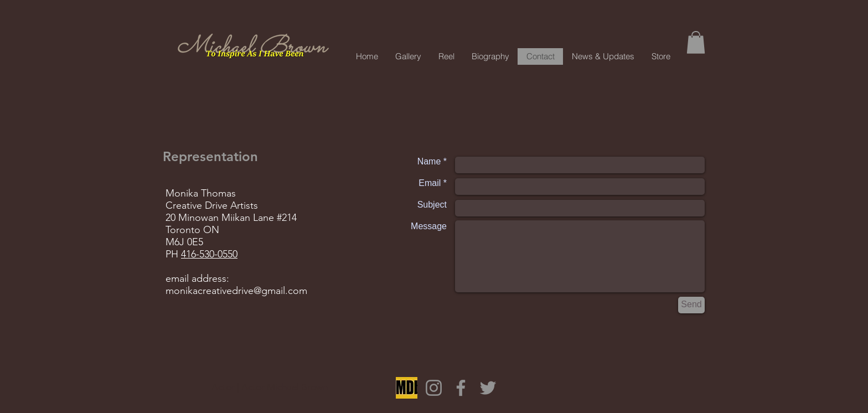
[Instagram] (434, 388)
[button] (696, 42)
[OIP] (407, 388)
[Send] (691, 305)
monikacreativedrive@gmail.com (236, 291)
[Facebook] (461, 388)
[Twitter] (488, 388)
